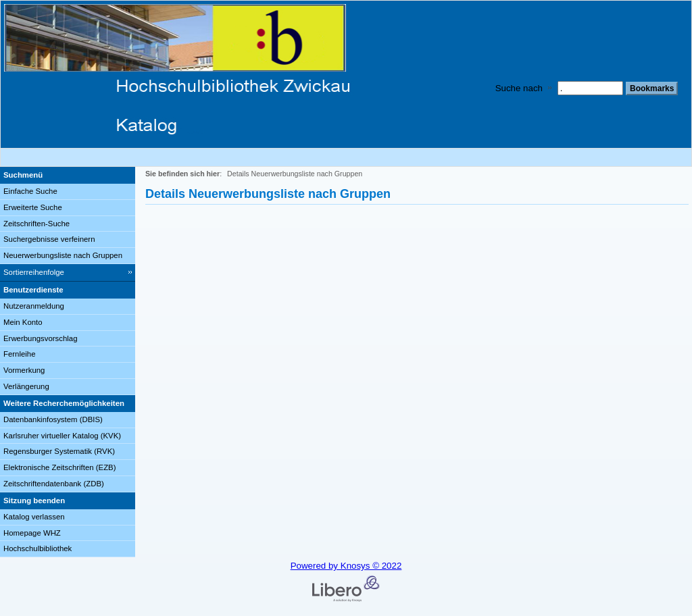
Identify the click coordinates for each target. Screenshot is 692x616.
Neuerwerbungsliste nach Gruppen (63, 255)
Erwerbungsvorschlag (41, 338)
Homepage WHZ (32, 533)
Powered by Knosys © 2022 (346, 566)
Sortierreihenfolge (34, 272)
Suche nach (519, 88)
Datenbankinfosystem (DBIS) (53, 419)
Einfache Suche (30, 191)
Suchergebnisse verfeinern (49, 239)
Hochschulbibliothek (38, 548)
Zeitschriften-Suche (36, 224)
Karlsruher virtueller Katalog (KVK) (62, 436)
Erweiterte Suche (33, 207)
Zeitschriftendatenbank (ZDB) (54, 484)
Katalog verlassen (34, 517)
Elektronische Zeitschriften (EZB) (59, 467)
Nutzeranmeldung (34, 306)
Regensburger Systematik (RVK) (59, 451)
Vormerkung (24, 370)
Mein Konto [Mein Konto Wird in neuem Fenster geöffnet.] (23, 322)
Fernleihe (20, 354)
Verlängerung (26, 386)
